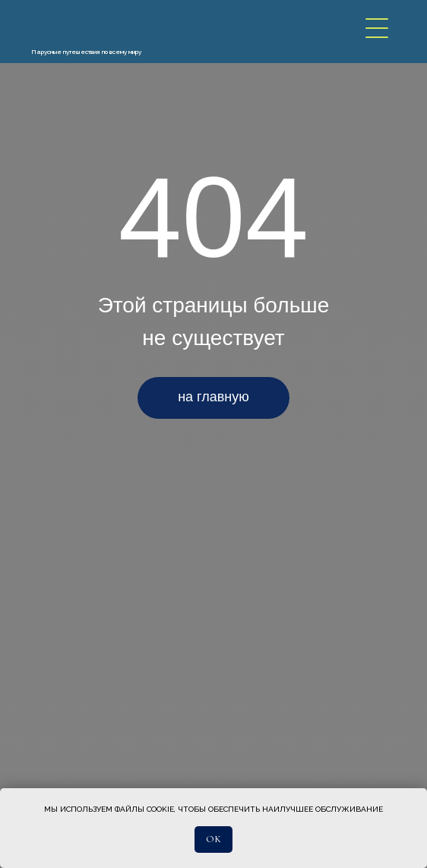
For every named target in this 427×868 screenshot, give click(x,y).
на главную (214, 397)
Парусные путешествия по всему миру (86, 52)
